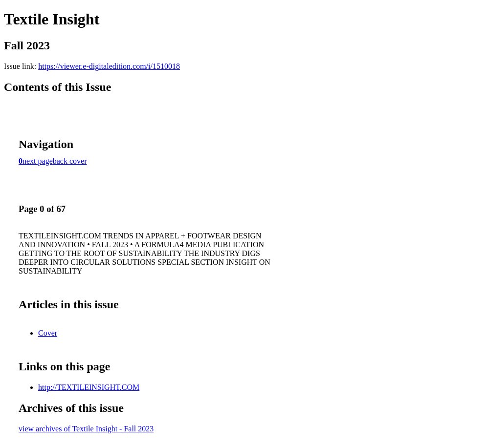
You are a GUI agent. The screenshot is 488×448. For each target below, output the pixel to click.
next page (38, 161)
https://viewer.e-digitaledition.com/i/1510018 (109, 66)
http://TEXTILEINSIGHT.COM (89, 387)
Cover (48, 333)
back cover (70, 161)
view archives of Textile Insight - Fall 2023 (86, 429)
